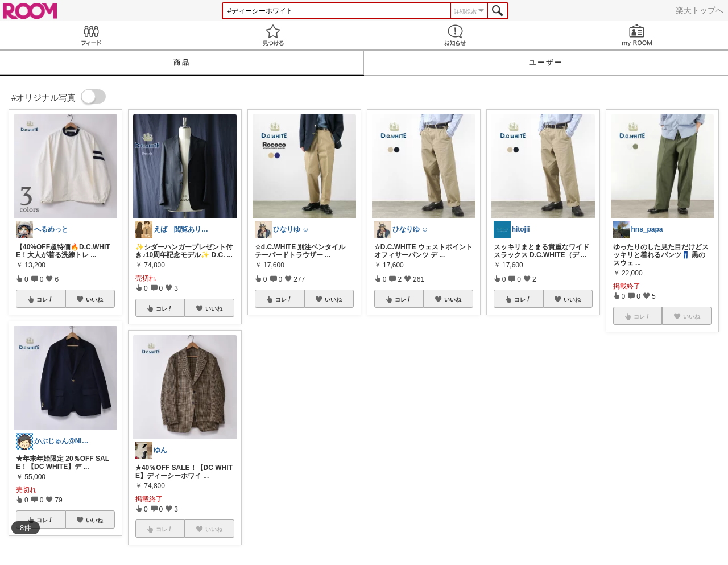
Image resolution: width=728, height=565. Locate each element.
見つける (273, 35)
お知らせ (455, 35)
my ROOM (637, 35)
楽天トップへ (700, 10)
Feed (91, 35)
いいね (94, 299)
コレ (45, 299)
